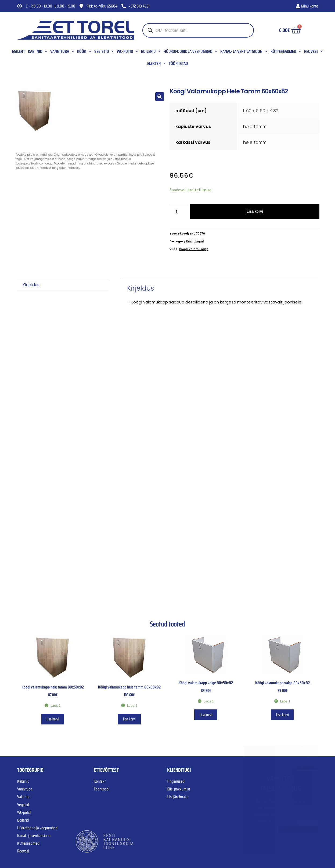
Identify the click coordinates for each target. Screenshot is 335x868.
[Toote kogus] (179, 211)
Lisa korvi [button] (53, 719)
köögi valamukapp (194, 249)
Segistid (104, 52)
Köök (84, 52)
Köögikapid (195, 241)
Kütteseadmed (286, 52)
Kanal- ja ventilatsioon (244, 52)
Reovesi (314, 52)
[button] (160, 97)
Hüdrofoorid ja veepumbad (190, 52)
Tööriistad (178, 64)
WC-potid (127, 52)
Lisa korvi (255, 211)
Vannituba (62, 52)
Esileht (19, 52)
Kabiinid (38, 52)
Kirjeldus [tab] (31, 285)
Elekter (156, 64)
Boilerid (151, 52)
